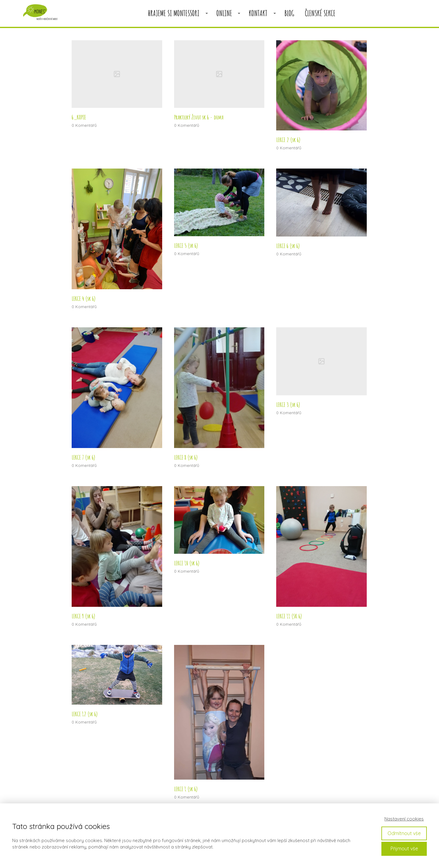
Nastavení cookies (404, 819)
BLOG (289, 13)
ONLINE (224, 13)
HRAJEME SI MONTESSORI (174, 13)
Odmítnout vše (404, 833)
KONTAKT (258, 13)
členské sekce (320, 13)
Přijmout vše (404, 848)
